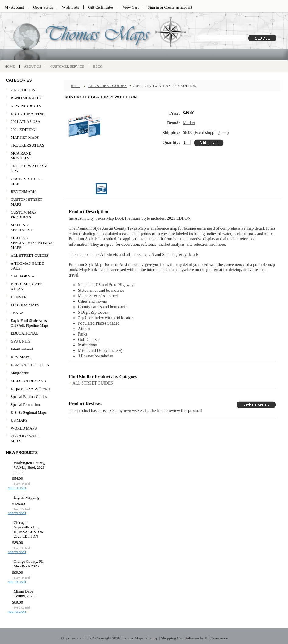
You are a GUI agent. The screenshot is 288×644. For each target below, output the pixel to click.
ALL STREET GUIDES (30, 255)
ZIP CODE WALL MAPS (25, 439)
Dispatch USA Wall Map (30, 389)
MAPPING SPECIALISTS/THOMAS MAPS (29, 243)
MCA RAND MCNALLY (21, 156)
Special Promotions (28, 405)
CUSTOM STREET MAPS (26, 202)
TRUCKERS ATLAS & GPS (29, 168)
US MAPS (28, 421)
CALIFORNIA (28, 276)
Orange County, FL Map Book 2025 (29, 564)
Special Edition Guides (29, 397)
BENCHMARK (23, 191)
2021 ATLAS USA (28, 122)
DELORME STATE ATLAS (26, 286)
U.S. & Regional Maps (29, 412)
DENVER (19, 297)
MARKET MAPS (25, 137)
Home (76, 86)
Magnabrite (20, 373)
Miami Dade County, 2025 (24, 594)
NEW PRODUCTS (28, 106)
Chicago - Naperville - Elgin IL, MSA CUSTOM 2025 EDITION (29, 529)
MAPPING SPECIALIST (22, 227)
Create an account (178, 7)
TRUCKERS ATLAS (27, 145)
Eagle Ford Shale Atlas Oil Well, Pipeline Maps (30, 323)
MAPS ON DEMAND (28, 381)
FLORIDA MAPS (25, 305)
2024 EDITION (28, 130)
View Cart (131, 7)
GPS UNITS (21, 341)
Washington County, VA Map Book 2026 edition (29, 468)
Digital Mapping (26, 497)
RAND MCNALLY (26, 98)
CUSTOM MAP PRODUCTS (24, 215)
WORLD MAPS (24, 428)
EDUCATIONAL (25, 333)
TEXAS (28, 313)
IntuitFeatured (22, 349)
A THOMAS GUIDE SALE (28, 266)
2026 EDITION (23, 90)
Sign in (153, 7)
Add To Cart (17, 488)
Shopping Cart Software (180, 638)
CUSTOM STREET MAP (26, 181)
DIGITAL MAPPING (28, 114)
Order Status (43, 7)
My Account (14, 7)
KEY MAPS (20, 357)
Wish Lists (70, 7)
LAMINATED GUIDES (30, 365)
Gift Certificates (101, 7)
